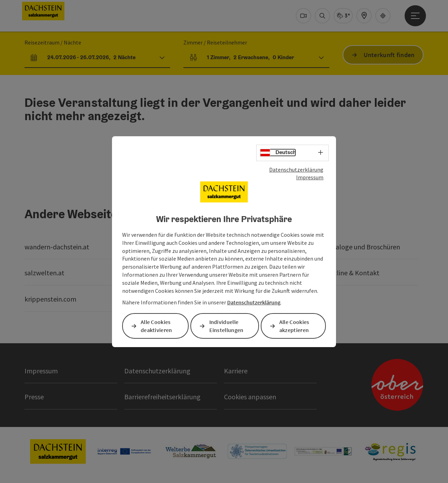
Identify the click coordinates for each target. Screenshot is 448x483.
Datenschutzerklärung (296, 169)
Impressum (310, 177)
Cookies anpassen (250, 397)
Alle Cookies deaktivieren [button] (156, 326)
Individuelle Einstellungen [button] (226, 326)
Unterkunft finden (389, 55)
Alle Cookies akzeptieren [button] (294, 326)
